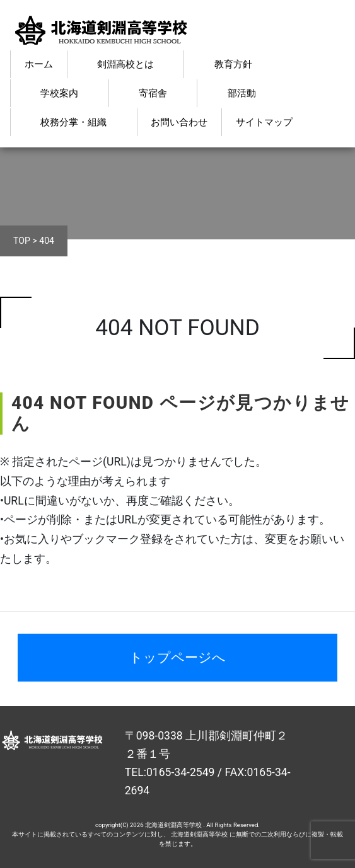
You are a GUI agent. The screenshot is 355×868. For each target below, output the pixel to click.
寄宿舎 (153, 93)
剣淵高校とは (125, 64)
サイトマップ (264, 122)
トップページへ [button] (177, 657)
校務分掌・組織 (73, 122)
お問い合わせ (179, 122)
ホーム (39, 64)
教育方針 (233, 64)
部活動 (242, 93)
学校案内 (59, 93)
